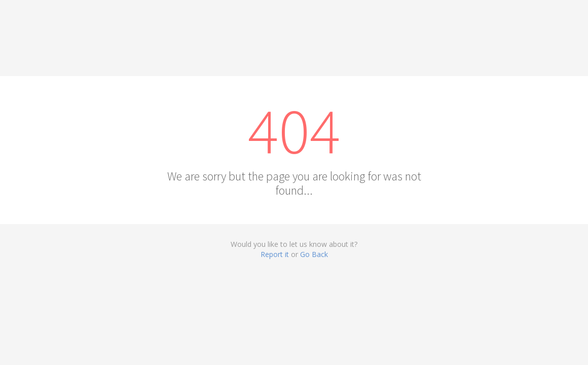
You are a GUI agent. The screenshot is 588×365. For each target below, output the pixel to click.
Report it (275, 254)
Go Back (314, 254)
